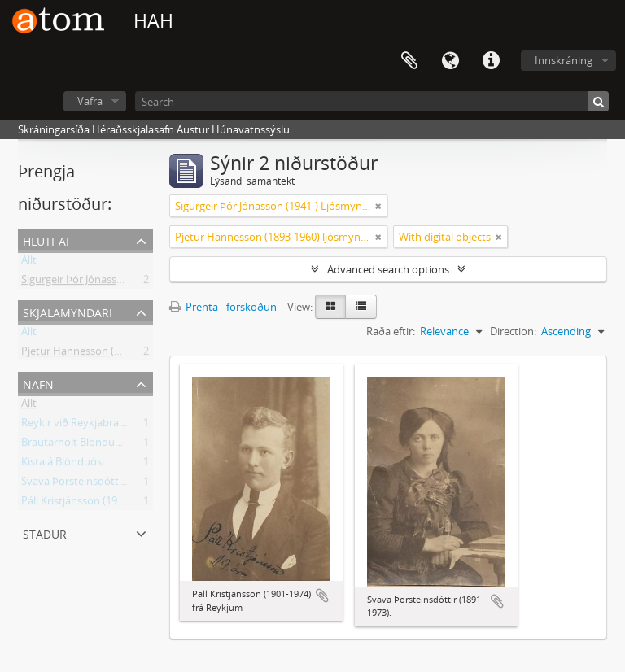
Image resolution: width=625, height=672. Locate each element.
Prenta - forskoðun (223, 307)
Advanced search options (388, 269)
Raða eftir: (391, 331)
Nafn (38, 383)
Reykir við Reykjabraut (75, 425)
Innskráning (564, 60)
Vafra (90, 101)
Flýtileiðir (491, 61)
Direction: (513, 331)
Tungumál (450, 61)
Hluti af (47, 240)
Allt (29, 263)
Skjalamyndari (68, 311)
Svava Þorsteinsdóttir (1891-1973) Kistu (116, 484)
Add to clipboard (322, 596)
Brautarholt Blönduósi (75, 445)
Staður (45, 532)
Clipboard (409, 61)
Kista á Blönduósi (63, 465)
